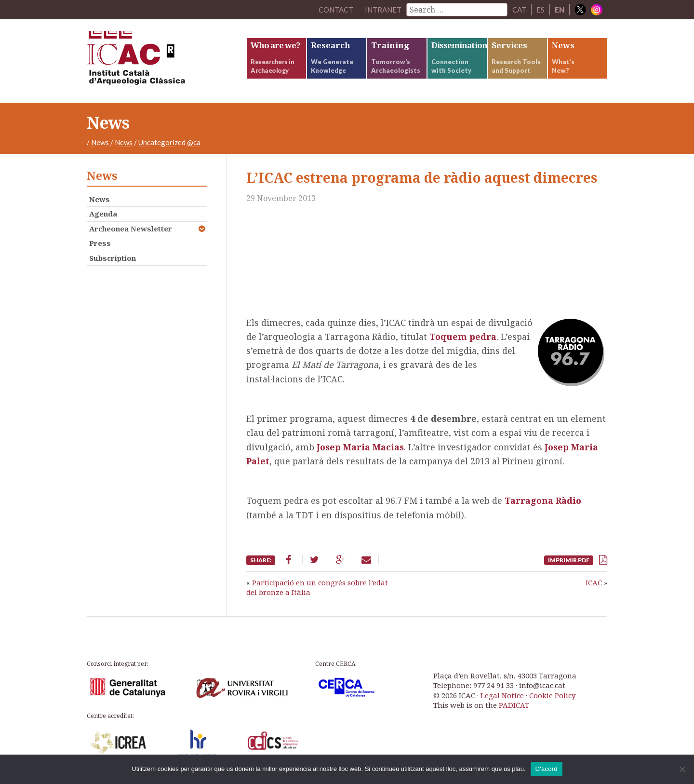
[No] (682, 769)
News (100, 142)
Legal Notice (502, 695)
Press (100, 243)
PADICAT (514, 705)
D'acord (547, 769)
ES (541, 10)
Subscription (113, 258)
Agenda (103, 214)
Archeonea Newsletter (131, 229)
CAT (519, 10)
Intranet (383, 10)
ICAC (159, 61)
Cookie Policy (552, 695)
